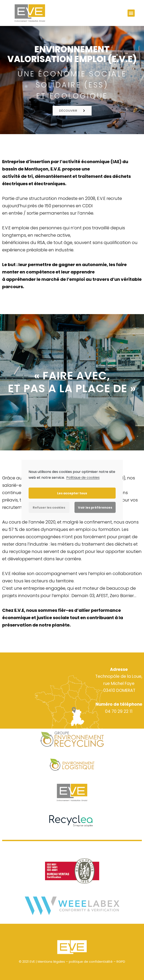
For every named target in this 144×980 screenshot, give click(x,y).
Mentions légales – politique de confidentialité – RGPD (81, 962)
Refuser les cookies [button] (49, 508)
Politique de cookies (83, 478)
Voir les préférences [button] (95, 508)
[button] (131, 13)
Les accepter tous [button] (72, 493)
